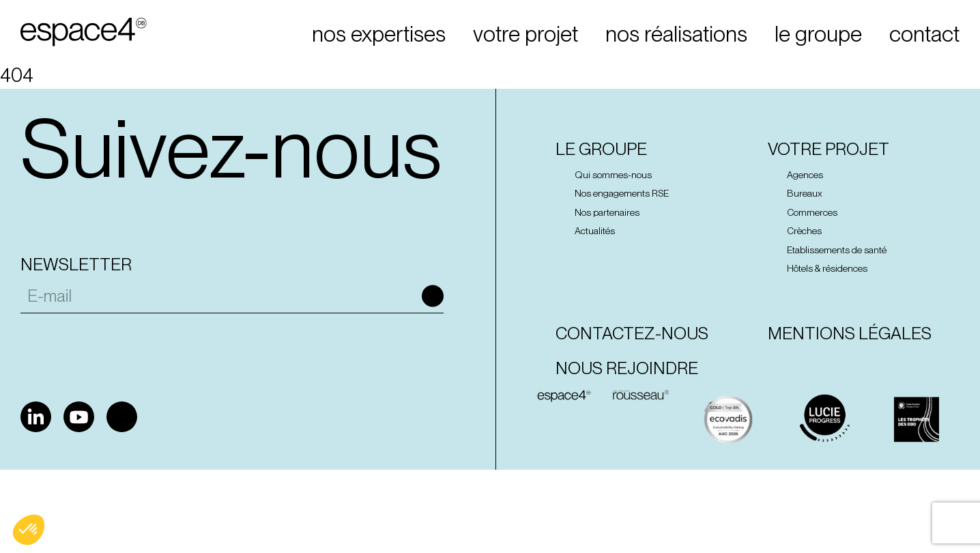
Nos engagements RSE (622, 193)
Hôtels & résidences (827, 268)
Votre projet (828, 149)
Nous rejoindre (627, 368)
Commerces (812, 212)
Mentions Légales (850, 334)
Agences (805, 175)
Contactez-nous (632, 334)
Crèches (804, 231)
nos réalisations (676, 34)
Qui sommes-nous (613, 175)
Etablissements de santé (837, 250)
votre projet (525, 34)
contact (924, 34)
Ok (433, 296)
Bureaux (805, 193)
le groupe (818, 34)
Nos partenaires (607, 212)
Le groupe (601, 149)
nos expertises (379, 34)
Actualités (595, 231)
